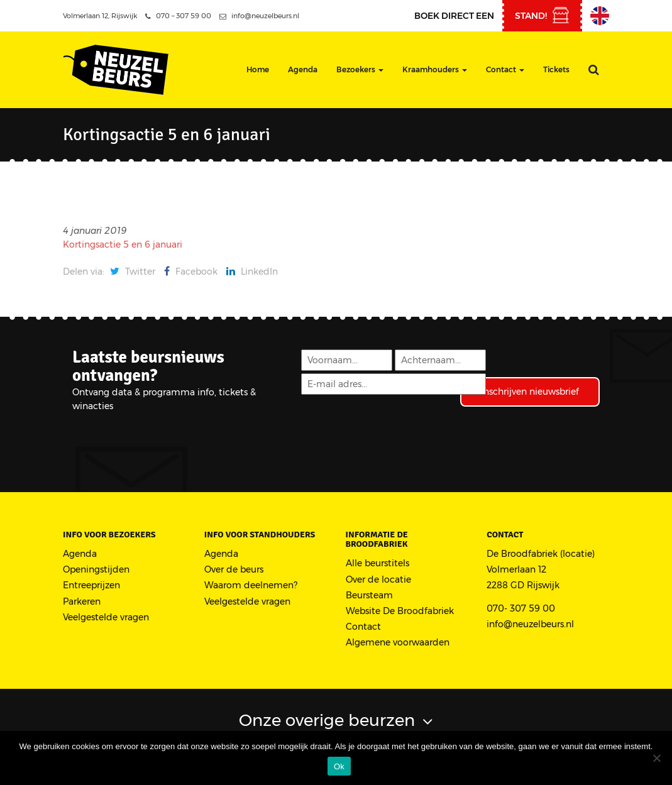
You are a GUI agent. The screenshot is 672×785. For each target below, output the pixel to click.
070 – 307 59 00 (178, 16)
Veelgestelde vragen (106, 617)
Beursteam (369, 595)
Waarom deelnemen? (251, 585)
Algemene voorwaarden (398, 642)
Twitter (133, 272)
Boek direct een (454, 16)
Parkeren (82, 601)
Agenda (303, 69)
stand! (531, 16)
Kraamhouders (435, 69)
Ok (339, 766)
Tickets (556, 69)
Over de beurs (234, 569)
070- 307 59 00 (521, 608)
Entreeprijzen (91, 585)
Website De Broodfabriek (400, 611)
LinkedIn (252, 272)
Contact (505, 69)
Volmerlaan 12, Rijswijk (100, 16)
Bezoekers (360, 69)
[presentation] (395, 431)
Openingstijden (96, 569)
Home (258, 69)
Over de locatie (378, 579)
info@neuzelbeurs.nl (259, 16)
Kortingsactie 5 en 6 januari (123, 244)
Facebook (191, 272)
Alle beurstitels (377, 563)
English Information (600, 16)
